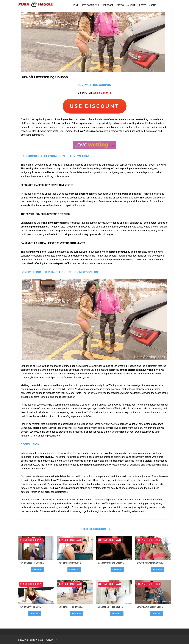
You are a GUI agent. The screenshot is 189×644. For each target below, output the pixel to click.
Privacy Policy (51, 640)
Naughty (131, 5)
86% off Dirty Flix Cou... (30, 607)
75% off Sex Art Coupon (70, 563)
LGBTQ (143, 5)
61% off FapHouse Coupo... (111, 607)
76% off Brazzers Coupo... (32, 563)
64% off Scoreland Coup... (71, 607)
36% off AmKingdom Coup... (150, 607)
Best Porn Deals (90, 5)
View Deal (37, 570)
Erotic (120, 5)
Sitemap (40, 640)
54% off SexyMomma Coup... (150, 563)
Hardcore (108, 5)
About (152, 5)
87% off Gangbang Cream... (111, 563)
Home (75, 5)
